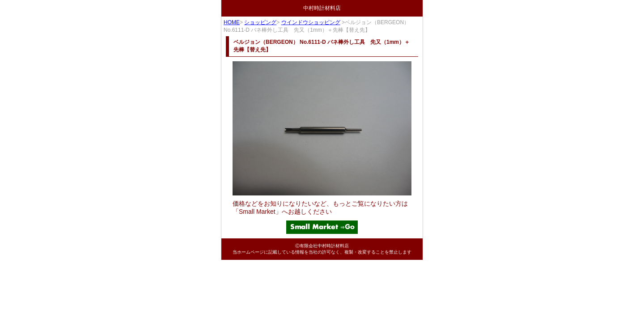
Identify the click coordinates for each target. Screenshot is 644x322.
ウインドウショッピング (311, 22)
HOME (232, 22)
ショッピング (260, 22)
